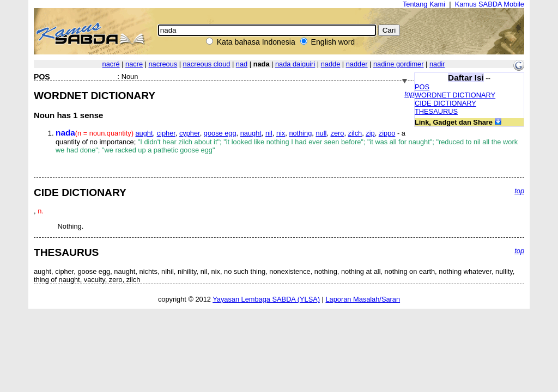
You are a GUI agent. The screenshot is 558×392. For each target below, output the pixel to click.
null (321, 133)
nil (269, 133)
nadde (331, 64)
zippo (387, 133)
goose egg (220, 133)
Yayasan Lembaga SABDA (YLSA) (266, 299)
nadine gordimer (398, 64)
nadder (357, 64)
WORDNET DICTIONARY (455, 95)
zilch (355, 133)
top (409, 94)
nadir (437, 64)
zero (338, 133)
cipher (166, 133)
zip (370, 133)
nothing (300, 133)
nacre (134, 64)
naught (251, 133)
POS (422, 87)
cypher (190, 133)
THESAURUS (436, 111)
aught (144, 133)
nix (281, 133)
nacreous (163, 64)
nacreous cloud (207, 64)
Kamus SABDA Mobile (490, 4)
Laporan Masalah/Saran (363, 299)
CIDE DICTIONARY (445, 103)
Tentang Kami (424, 4)
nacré (111, 64)
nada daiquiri (295, 64)
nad (242, 64)
